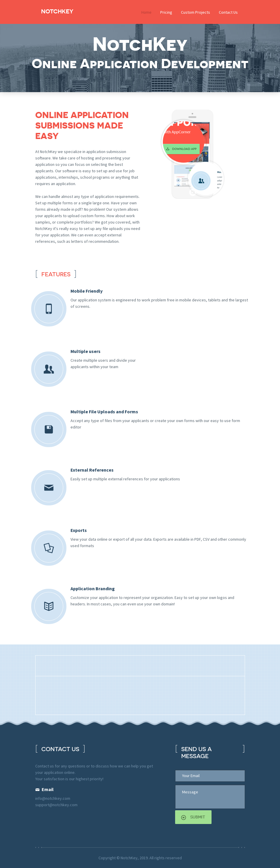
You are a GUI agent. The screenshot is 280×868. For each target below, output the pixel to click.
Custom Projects (196, 12)
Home (146, 12)
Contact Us (228, 12)
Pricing (166, 12)
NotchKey (57, 11)
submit (198, 817)
